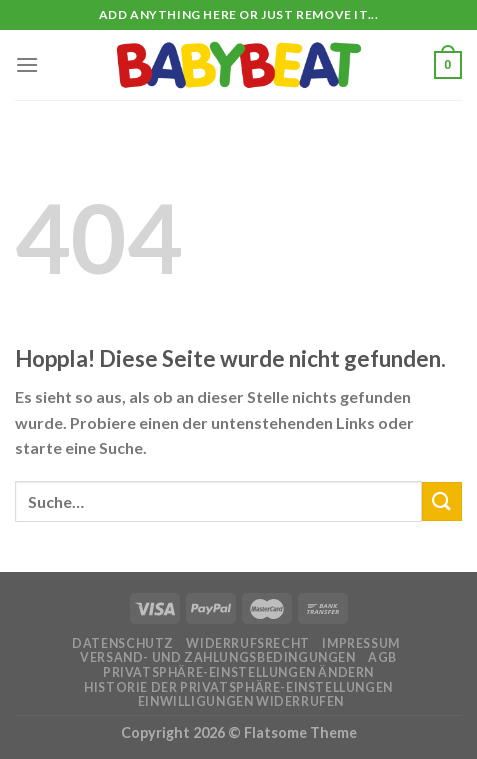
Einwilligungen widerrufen (241, 701)
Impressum (361, 643)
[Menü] (27, 64)
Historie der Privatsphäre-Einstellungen (238, 687)
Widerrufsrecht (248, 643)
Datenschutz (123, 643)
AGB (382, 657)
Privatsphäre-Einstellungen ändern (238, 672)
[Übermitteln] (442, 501)
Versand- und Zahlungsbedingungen (218, 657)
